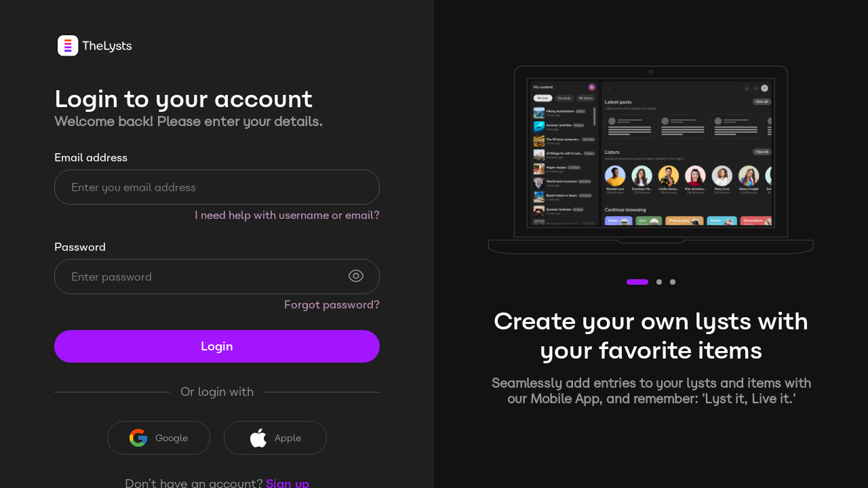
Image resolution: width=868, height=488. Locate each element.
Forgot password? (332, 305)
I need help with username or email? (287, 215)
